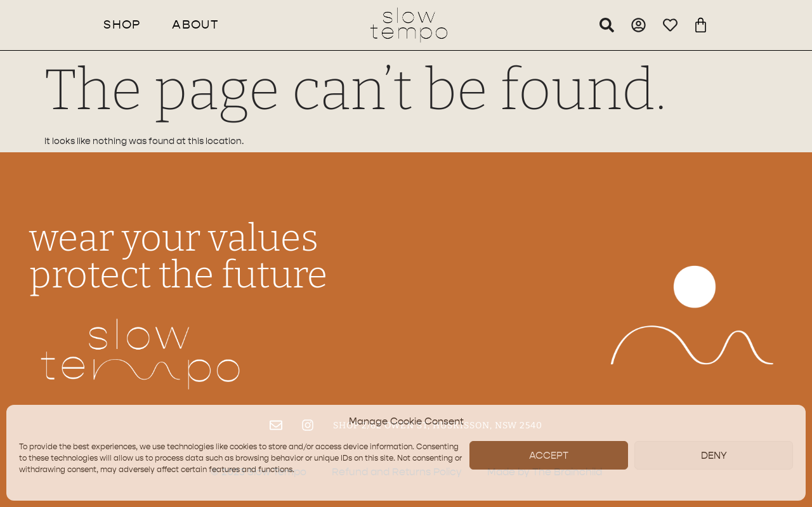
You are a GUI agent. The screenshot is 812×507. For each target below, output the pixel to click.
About (195, 25)
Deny (714, 456)
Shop (122, 25)
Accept (549, 456)
